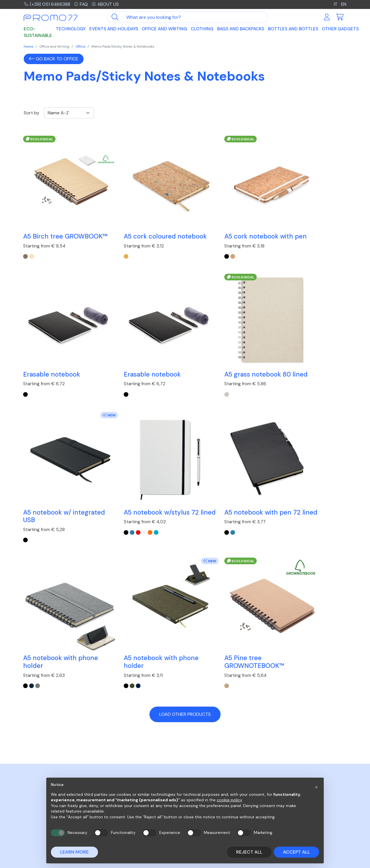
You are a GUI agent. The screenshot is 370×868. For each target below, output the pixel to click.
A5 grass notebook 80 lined (139, 350)
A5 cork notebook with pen (223, 222)
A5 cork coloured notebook (132, 222)
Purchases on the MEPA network (222, 770)
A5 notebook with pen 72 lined (57, 478)
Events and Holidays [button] (114, 29)
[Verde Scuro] (197, 502)
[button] (316, 787)
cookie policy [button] (229, 800)
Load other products (185, 530)
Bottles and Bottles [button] (293, 29)
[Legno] (32, 246)
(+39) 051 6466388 (47, 4)
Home (28, 46)
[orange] (297, 374)
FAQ (82, 4)
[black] (191, 246)
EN (344, 4)
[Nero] (191, 374)
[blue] (279, 374)
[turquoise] (303, 374)
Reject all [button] (249, 852)
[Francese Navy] (203, 502)
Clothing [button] (202, 29)
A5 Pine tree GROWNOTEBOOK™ (301, 478)
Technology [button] (71, 29)
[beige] (108, 246)
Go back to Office (54, 59)
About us (106, 4)
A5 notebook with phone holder (144, 478)
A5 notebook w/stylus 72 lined (308, 350)
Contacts (281, 770)
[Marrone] (26, 246)
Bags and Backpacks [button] (241, 29)
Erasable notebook (299, 218)
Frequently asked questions (218, 763)
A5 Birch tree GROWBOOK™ (45, 222)
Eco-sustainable (38, 33)
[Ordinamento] (69, 113)
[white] (291, 374)
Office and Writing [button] (164, 29)
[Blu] (114, 502)
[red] (285, 374)
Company (280, 763)
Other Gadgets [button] (340, 29)
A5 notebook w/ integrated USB (212, 350)
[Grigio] (121, 502)
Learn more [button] (74, 852)
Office (80, 46)
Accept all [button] (296, 852)
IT (335, 4)
